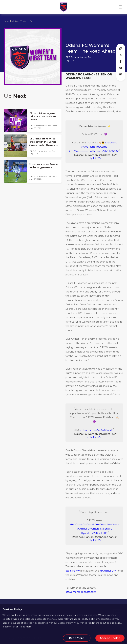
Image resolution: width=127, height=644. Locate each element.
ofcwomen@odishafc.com (81, 592)
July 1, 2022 (94, 158)
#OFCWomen (77, 151)
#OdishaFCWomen (88, 529)
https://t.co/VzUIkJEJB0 (94, 533)
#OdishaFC (111, 143)
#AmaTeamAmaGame (94, 147)
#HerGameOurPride (81, 525)
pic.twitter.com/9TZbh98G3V (102, 151)
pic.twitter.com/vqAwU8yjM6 (96, 430)
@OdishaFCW (108, 571)
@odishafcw (73, 571)
